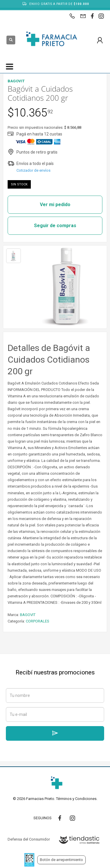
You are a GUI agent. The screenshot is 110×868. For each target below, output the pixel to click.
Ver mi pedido (55, 205)
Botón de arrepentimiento (61, 860)
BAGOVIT (28, 615)
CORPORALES (38, 621)
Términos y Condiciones (76, 799)
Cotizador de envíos (33, 170)
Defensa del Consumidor (29, 839)
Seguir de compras (55, 226)
